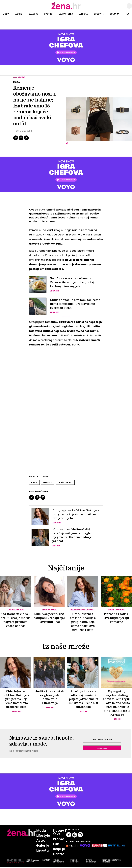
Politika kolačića (75, 862)
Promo (59, 840)
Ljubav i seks (66, 14)
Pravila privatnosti (58, 862)
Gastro (48, 14)
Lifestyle (99, 14)
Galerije (33, 14)
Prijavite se (102, 749)
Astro (19, 14)
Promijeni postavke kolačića (111, 862)
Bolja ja (114, 14)
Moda (6, 14)
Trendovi (48, 483)
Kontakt (46, 861)
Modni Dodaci (65, 483)
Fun (127, 14)
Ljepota (83, 14)
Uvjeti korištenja (91, 862)
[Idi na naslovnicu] (66, 9)
